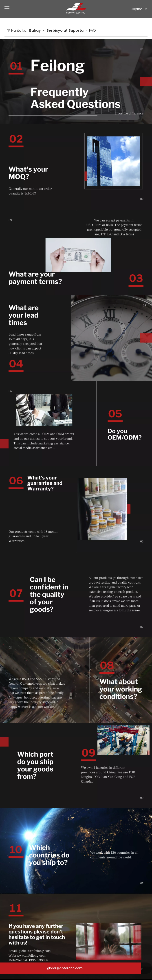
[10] (76, 851)
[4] (76, 338)
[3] (76, 253)
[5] (76, 423)
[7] (76, 594)
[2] (76, 167)
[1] (76, 82)
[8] (76, 680)
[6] (76, 509)
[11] (76, 936)
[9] (76, 766)
